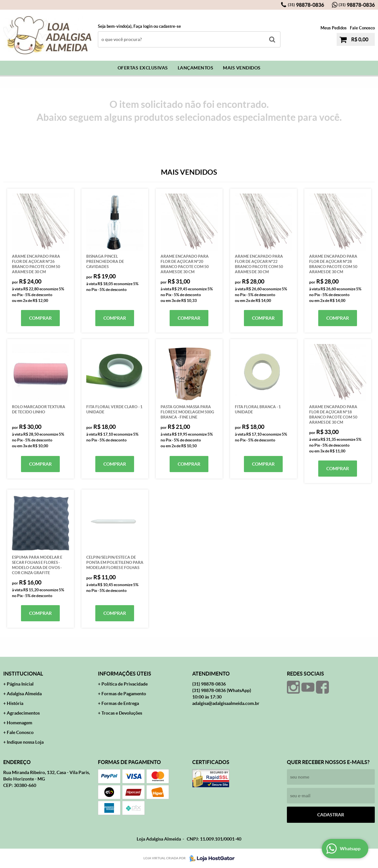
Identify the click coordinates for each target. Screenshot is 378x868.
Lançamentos (196, 68)
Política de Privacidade (125, 684)
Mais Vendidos (242, 68)
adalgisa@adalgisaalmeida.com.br (226, 703)
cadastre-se (170, 26)
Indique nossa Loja (25, 742)
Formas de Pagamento (124, 694)
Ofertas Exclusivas (143, 68)
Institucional (23, 674)
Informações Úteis (125, 674)
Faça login (143, 26)
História (15, 703)
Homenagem (20, 723)
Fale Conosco (362, 28)
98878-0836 (306, 5)
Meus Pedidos (334, 28)
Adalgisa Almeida (24, 694)
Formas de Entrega (120, 703)
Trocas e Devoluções (122, 713)
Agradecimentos (23, 713)
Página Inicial (20, 684)
